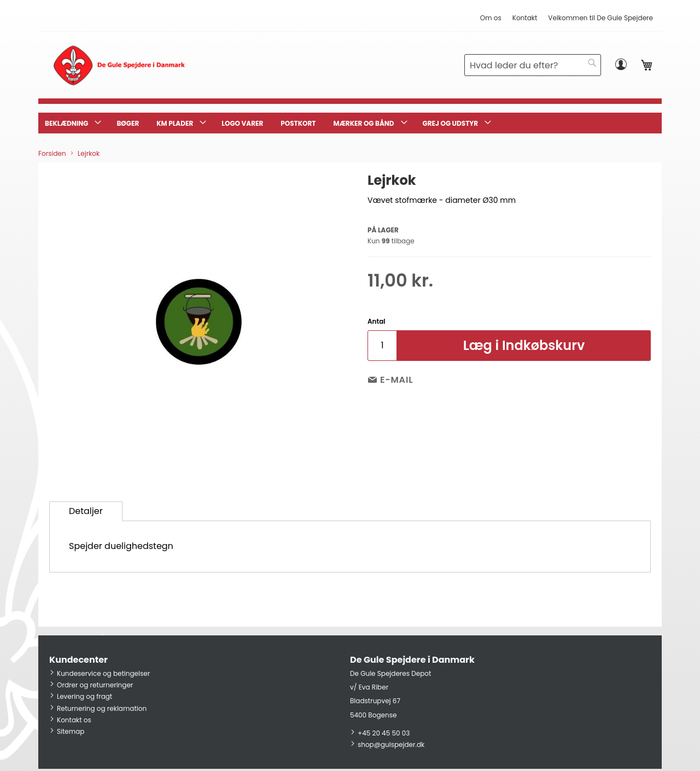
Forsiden (52, 153)
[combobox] (533, 65)
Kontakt (525, 18)
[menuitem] (72, 123)
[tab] (86, 511)
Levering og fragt (84, 696)
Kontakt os (74, 720)
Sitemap (71, 731)
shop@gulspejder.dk (391, 744)
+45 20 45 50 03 (384, 733)
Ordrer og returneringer (95, 685)
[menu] (350, 123)
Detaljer (86, 511)
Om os (491, 18)
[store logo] (119, 65)
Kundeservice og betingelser (103, 673)
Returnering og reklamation (102, 708)
